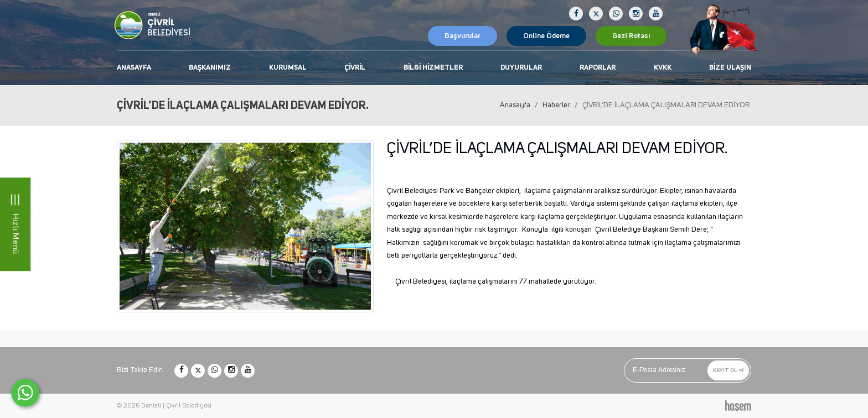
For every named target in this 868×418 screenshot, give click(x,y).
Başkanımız (210, 68)
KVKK (663, 68)
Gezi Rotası (631, 36)
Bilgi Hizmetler (433, 68)
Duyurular (521, 68)
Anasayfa (134, 68)
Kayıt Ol (728, 370)
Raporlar (598, 68)
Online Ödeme (546, 36)
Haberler (556, 105)
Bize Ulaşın (730, 68)
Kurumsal (288, 68)
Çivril (355, 68)
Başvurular (463, 36)
